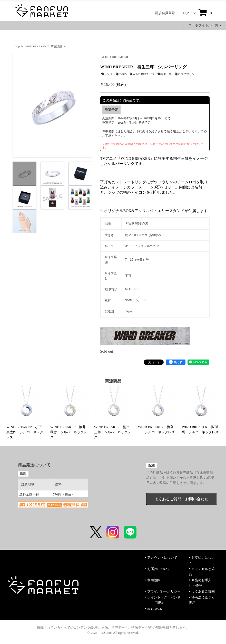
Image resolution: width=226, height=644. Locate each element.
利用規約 (153, 580)
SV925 (121, 74)
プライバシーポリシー (163, 591)
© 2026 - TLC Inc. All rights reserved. (113, 633)
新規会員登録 (165, 13)
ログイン (189, 13)
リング (107, 74)
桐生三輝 (165, 74)
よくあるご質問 (202, 591)
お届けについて (158, 569)
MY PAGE (153, 609)
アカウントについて (161, 558)
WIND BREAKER (115, 57)
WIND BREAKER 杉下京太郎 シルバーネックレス (25, 432)
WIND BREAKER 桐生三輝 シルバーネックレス (112, 432)
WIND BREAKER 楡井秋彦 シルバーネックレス (69, 432)
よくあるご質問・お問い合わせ (181, 499)
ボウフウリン (185, 74)
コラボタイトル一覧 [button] (205, 25)
